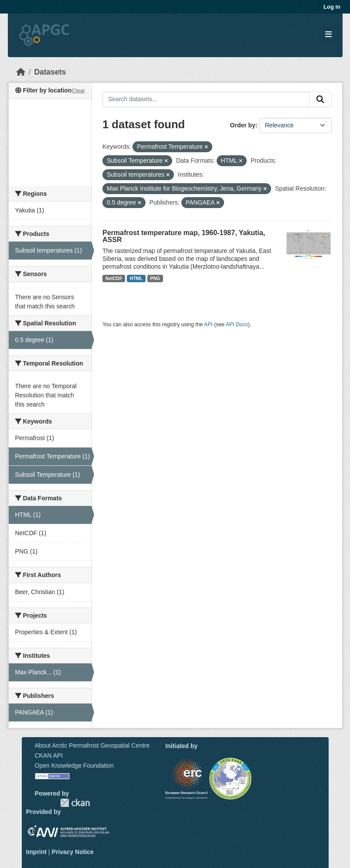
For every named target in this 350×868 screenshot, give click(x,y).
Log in (332, 7)
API (208, 325)
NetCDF (114, 278)
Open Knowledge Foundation (74, 765)
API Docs (237, 325)
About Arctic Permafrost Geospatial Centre (92, 745)
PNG (155, 278)
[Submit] (320, 99)
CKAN (75, 803)
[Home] (21, 72)
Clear (78, 91)
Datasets (50, 72)
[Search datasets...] (206, 99)
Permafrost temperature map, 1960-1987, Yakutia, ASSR (184, 236)
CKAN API (49, 755)
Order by (243, 125)
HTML (136, 278)
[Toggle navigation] (328, 35)
